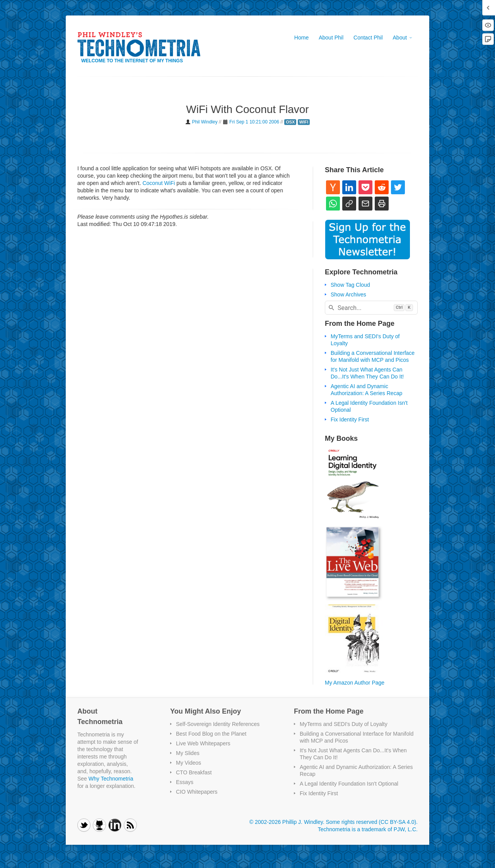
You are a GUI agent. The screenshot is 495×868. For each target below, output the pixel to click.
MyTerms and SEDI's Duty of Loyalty (344, 724)
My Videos (189, 763)
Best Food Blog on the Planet (211, 734)
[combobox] (371, 308)
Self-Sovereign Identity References (218, 724)
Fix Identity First (350, 419)
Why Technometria (111, 779)
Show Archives (348, 294)
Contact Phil (368, 38)
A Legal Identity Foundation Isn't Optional (349, 784)
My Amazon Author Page (355, 683)
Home (301, 38)
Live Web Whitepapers (203, 743)
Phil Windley (205, 122)
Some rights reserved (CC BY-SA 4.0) (371, 822)
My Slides (188, 753)
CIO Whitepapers (197, 792)
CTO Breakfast (194, 772)
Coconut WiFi (159, 183)
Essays (185, 782)
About (403, 38)
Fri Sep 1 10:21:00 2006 (254, 122)
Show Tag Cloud (350, 285)
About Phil (331, 38)
